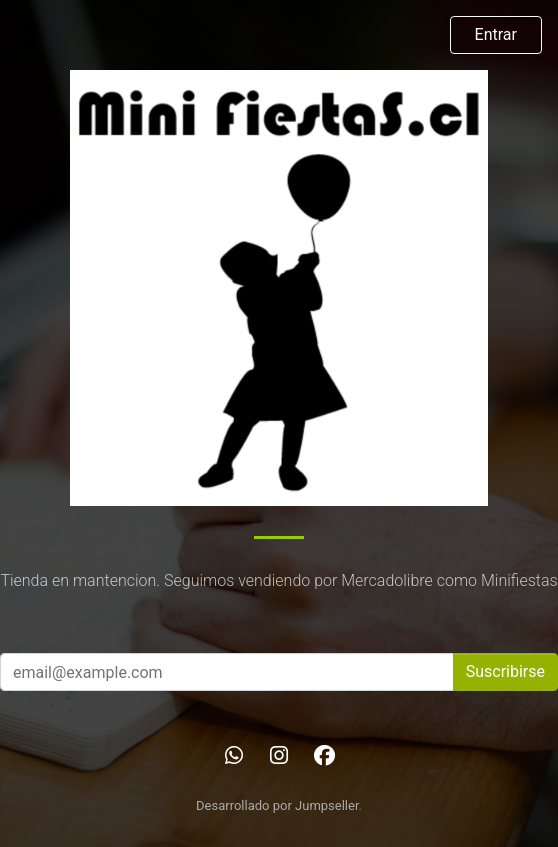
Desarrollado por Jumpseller (277, 805)
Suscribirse (505, 671)
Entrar (496, 34)
